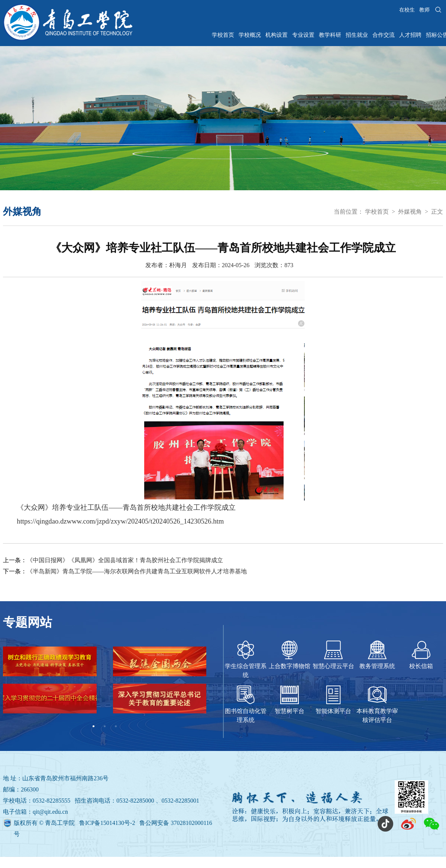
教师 (424, 10)
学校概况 (250, 35)
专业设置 (303, 35)
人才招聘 (410, 35)
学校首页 (223, 35)
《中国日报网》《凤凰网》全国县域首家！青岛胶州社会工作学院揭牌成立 (125, 560)
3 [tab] (116, 726)
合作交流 (384, 35)
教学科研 (330, 35)
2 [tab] (105, 726)
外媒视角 (410, 212)
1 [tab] (94, 726)
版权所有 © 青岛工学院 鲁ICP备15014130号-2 (75, 823)
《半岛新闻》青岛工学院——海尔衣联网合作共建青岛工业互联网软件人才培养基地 (137, 571)
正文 (437, 212)
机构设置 (277, 35)
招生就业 (357, 35)
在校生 (407, 10)
